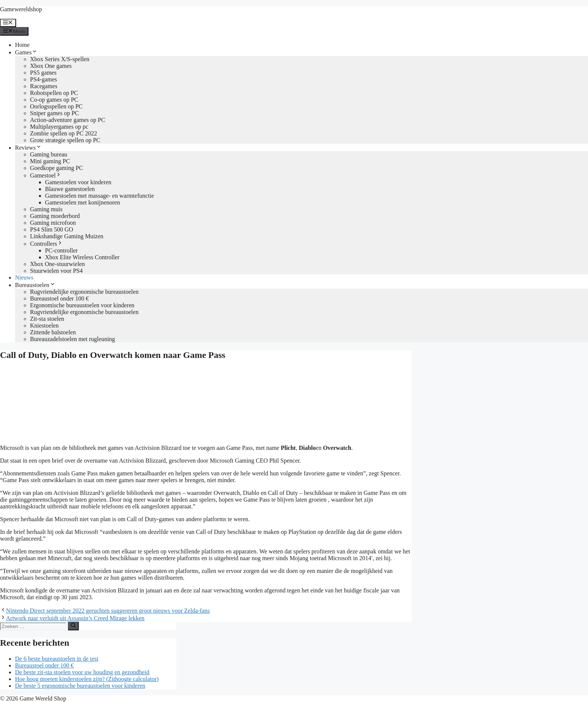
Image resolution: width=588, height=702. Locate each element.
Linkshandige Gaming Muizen (67, 236)
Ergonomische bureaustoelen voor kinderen (82, 305)
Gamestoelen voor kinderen (78, 182)
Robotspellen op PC (54, 93)
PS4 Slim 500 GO (52, 229)
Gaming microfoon (53, 223)
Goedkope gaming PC (56, 168)
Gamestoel (46, 175)
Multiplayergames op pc (59, 127)
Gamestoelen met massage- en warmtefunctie (100, 196)
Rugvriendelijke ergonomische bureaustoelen (84, 292)
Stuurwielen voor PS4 (56, 271)
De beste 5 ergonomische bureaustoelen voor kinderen (80, 686)
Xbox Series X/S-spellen (60, 59)
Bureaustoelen (35, 285)
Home (22, 45)
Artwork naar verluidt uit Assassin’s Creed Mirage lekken (75, 618)
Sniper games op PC (54, 113)
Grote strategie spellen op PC (65, 140)
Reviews (28, 148)
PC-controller (61, 250)
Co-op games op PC (54, 100)
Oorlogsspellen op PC (56, 106)
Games (26, 52)
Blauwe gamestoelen (70, 189)
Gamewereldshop (21, 9)
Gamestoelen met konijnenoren (82, 202)
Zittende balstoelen (53, 332)
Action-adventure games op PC (67, 120)
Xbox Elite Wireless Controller (82, 257)
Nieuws (24, 277)
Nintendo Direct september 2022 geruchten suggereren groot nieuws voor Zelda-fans (108, 611)
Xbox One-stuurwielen (57, 264)
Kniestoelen (44, 325)
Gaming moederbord (55, 216)
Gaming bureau (49, 154)
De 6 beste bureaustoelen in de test (57, 659)
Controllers (46, 244)
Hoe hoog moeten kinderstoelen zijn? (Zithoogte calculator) (87, 679)
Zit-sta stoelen (47, 319)
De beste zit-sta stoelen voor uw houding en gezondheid (82, 672)
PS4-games (43, 79)
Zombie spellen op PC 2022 (64, 133)
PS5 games (43, 73)
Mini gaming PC (50, 161)
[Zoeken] (73, 626)
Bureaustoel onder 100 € (59, 298)
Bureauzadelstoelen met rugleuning (73, 339)
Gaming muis (46, 209)
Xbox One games (51, 66)
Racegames (44, 86)
